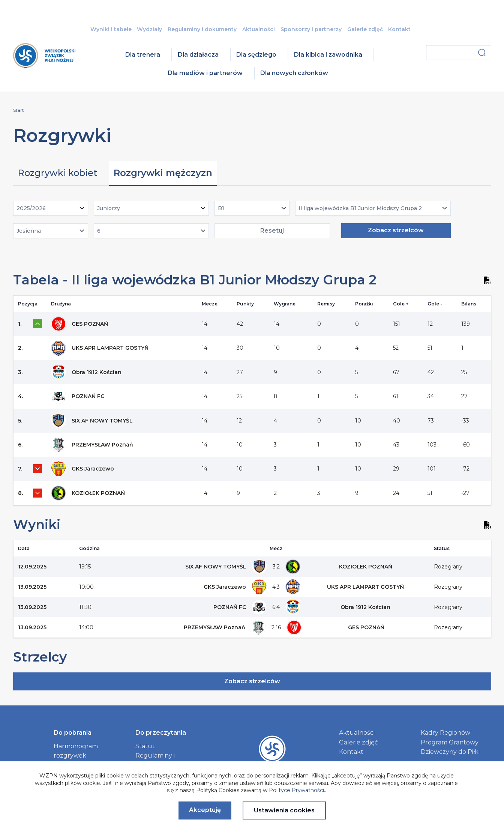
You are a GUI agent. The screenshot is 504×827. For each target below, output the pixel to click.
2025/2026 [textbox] (31, 208)
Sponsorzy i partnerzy (311, 29)
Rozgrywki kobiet (57, 173)
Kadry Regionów (445, 733)
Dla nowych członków (294, 73)
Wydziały (149, 29)
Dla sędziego (256, 55)
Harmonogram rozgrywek (76, 751)
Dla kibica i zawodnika (328, 55)
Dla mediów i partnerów (205, 73)
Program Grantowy (450, 742)
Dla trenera (143, 55)
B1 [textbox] (221, 208)
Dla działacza (198, 55)
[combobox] (51, 208)
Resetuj (272, 231)
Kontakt (399, 29)
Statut (145, 746)
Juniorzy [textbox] (109, 208)
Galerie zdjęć (365, 29)
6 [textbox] (99, 231)
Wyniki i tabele (111, 29)
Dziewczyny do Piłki (450, 752)
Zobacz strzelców (396, 230)
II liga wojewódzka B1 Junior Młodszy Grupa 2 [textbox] (360, 208)
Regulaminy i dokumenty (202, 29)
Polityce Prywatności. (297, 790)
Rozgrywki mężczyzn (163, 173)
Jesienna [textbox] (29, 231)
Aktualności (259, 29)
